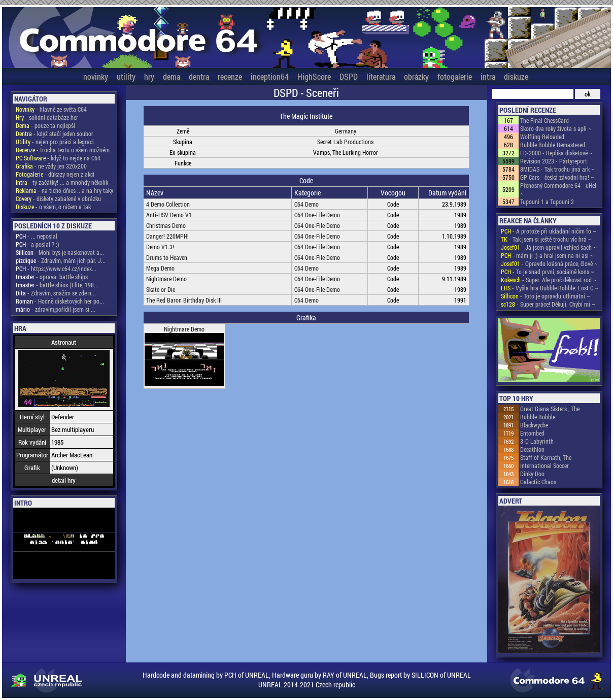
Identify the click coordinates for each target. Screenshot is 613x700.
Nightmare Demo (166, 279)
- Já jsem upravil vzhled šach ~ (549, 247)
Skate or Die (161, 289)
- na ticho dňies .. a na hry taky (64, 190)
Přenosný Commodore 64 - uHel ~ (558, 189)
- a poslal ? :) (38, 244)
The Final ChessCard (544, 120)
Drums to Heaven (167, 257)
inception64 (270, 76)
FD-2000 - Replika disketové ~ (556, 153)
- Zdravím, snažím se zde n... (56, 293)
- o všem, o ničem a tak (53, 207)
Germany (346, 131)
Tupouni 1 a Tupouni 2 (547, 202)
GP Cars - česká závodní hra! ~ (557, 177)
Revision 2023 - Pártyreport (554, 161)
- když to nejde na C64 (58, 158)
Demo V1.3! (160, 247)
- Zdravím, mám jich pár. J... (61, 260)
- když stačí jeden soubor (55, 134)
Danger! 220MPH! (167, 236)
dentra (199, 76)
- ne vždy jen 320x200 (51, 166)
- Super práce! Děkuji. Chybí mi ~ (548, 304)
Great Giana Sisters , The (550, 409)
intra (488, 76)
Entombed (532, 433)
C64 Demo (306, 204)
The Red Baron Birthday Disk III (184, 300)
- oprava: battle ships (52, 277)
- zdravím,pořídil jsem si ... (56, 309)
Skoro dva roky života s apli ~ (556, 128)
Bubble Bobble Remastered (553, 145)
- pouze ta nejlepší (45, 125)
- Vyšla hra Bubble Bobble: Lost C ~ (550, 288)
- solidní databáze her (47, 117)
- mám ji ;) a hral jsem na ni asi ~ (547, 255)
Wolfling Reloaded (542, 137)
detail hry (64, 480)
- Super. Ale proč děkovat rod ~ (549, 280)
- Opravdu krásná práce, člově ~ (549, 263)
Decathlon (532, 449)
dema (172, 76)
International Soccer (544, 465)
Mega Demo (160, 268)
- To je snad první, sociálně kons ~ (548, 272)
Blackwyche (534, 425)
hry (149, 76)
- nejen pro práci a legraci (55, 142)
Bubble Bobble (538, 417)
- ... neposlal (37, 236)
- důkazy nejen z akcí (55, 174)
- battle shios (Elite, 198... (57, 285)
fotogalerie (455, 76)
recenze (230, 76)
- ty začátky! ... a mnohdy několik (62, 182)
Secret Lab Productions (345, 142)
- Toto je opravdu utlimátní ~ (546, 296)
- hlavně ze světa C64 (51, 109)
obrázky (416, 76)
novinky (96, 76)
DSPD (349, 76)
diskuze (516, 76)
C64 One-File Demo (317, 215)
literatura (381, 76)
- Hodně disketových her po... (60, 301)
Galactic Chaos (538, 482)
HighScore (314, 76)
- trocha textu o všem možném (63, 150)
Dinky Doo (532, 474)
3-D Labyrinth (537, 441)
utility (126, 76)
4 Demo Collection (168, 204)
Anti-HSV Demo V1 (169, 215)
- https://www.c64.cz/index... (56, 269)
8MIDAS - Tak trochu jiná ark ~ (557, 169)
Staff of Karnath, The (546, 457)
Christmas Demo (166, 225)
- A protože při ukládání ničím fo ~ (549, 231)
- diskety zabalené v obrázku (58, 198)
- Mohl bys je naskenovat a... (60, 252)
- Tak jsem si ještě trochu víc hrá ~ (546, 239)
